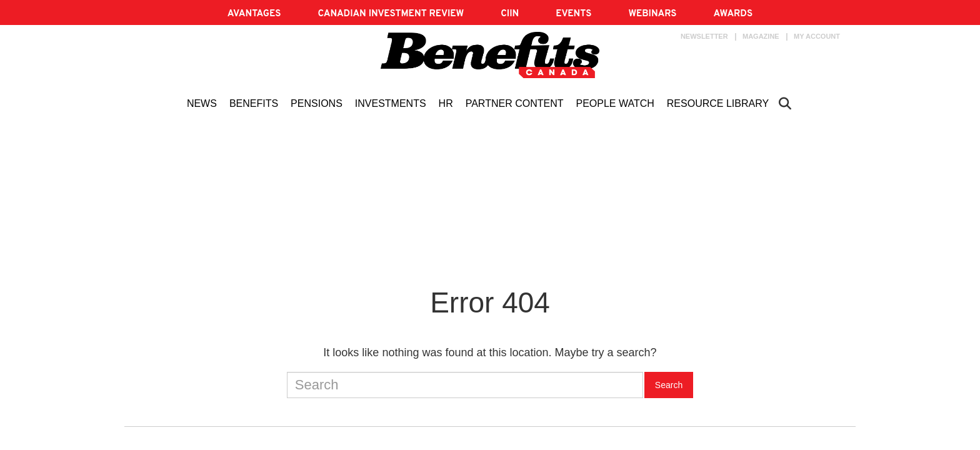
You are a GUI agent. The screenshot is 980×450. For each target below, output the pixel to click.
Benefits (254, 103)
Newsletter (704, 36)
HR (446, 103)
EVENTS (573, 14)
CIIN (510, 14)
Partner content (515, 103)
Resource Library (718, 103)
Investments (391, 103)
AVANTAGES (254, 14)
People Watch (615, 103)
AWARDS (733, 14)
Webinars (652, 14)
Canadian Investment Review (391, 14)
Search (669, 385)
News (202, 103)
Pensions (317, 103)
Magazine (761, 36)
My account (817, 36)
